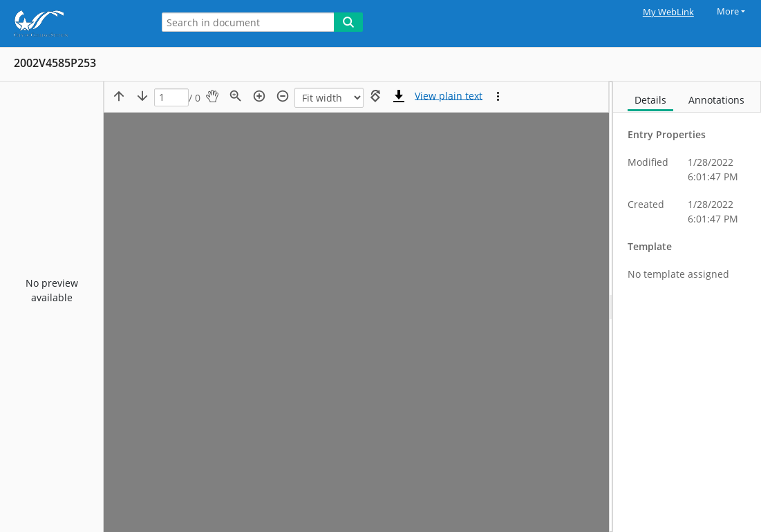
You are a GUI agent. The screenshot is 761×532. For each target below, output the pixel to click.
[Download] (399, 96)
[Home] (73, 23)
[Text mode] (449, 96)
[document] (687, 307)
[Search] (348, 22)
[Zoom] (329, 98)
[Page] (171, 98)
